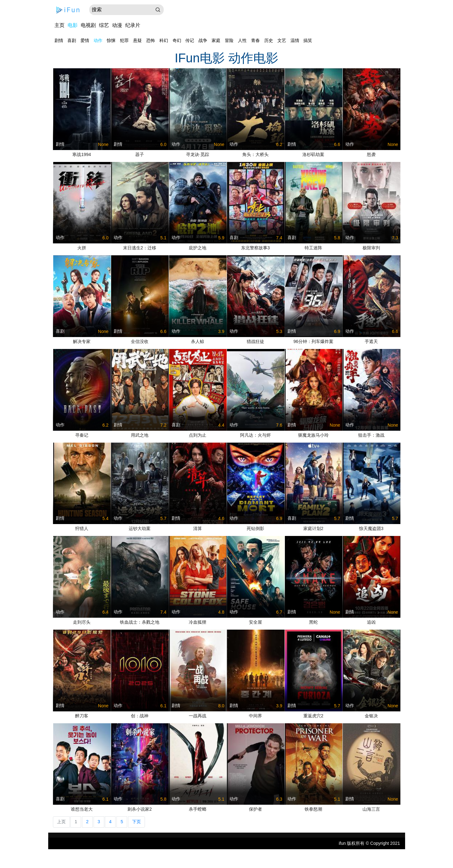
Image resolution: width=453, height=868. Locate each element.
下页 (136, 822)
